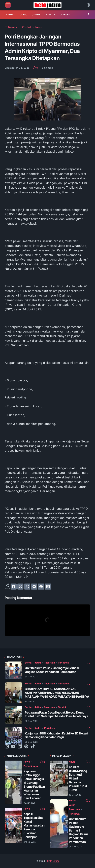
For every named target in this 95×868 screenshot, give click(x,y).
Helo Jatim (53, 861)
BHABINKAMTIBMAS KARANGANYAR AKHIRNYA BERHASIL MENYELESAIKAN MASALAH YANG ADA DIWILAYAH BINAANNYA (57, 693)
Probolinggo (31, 766)
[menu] (8, 5)
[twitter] (20, 587)
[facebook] (14, 587)
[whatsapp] (27, 587)
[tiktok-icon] (33, 747)
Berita (28, 663)
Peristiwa (63, 663)
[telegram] (34, 587)
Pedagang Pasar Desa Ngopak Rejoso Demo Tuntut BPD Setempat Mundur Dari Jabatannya (56, 714)
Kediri (38, 728)
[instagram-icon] (7, 747)
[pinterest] (41, 587)
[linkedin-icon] (20, 747)
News (27, 762)
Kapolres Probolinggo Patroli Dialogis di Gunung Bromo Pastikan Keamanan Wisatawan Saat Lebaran (34, 785)
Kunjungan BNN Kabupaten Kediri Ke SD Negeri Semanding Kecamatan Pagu (56, 735)
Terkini (62, 707)
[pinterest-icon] (26, 747)
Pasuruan (49, 663)
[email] (48, 587)
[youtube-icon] (13, 747)
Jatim (38, 663)
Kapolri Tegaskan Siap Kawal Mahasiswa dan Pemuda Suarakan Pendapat (34, 825)
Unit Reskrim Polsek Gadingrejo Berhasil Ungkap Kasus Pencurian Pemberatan (52, 670)
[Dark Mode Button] (88, 5)
